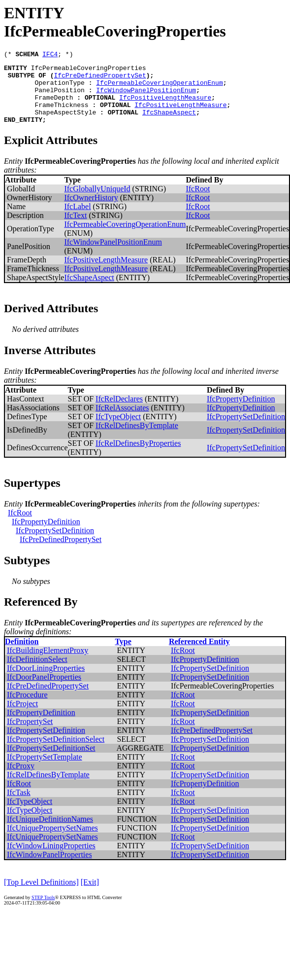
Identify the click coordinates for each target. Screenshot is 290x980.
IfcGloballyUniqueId (97, 202)
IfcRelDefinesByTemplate (137, 439)
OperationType (59, 88)
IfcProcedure (27, 708)
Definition (22, 655)
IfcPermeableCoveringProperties (89, 71)
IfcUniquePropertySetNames (52, 841)
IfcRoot (198, 202)
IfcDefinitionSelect (37, 672)
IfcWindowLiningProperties (51, 859)
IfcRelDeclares (119, 412)
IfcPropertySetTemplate (45, 770)
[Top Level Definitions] (41, 895)
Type (123, 655)
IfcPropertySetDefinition (246, 430)
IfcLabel (77, 220)
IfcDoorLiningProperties (46, 681)
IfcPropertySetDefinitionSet (51, 761)
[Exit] (90, 895)
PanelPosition (59, 97)
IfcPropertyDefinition (241, 412)
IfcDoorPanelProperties (44, 690)
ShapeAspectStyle (65, 124)
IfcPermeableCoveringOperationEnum (159, 88)
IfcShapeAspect (169, 124)
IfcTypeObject (118, 430)
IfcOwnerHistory (91, 211)
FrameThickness (61, 115)
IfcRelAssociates (122, 421)
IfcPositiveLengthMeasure (165, 106)
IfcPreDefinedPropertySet (100, 79)
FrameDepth (54, 106)
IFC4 (50, 55)
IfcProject (22, 717)
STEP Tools (43, 911)
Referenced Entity (199, 655)
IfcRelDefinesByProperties (138, 456)
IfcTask (19, 806)
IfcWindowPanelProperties (49, 868)
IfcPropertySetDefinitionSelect (56, 752)
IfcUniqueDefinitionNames (50, 832)
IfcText (75, 229)
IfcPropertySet (30, 735)
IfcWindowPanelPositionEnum (146, 97)
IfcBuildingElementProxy (48, 664)
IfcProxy (21, 779)
